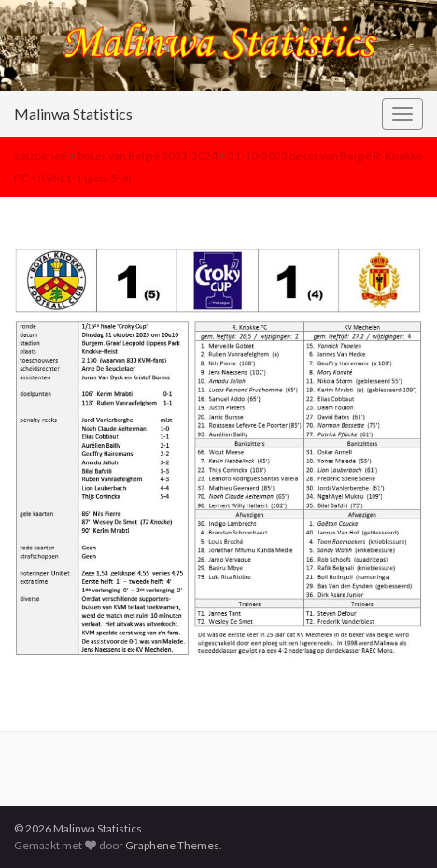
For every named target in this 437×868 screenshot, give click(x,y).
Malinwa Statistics (73, 114)
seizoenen (41, 156)
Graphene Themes (172, 845)
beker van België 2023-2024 (148, 156)
